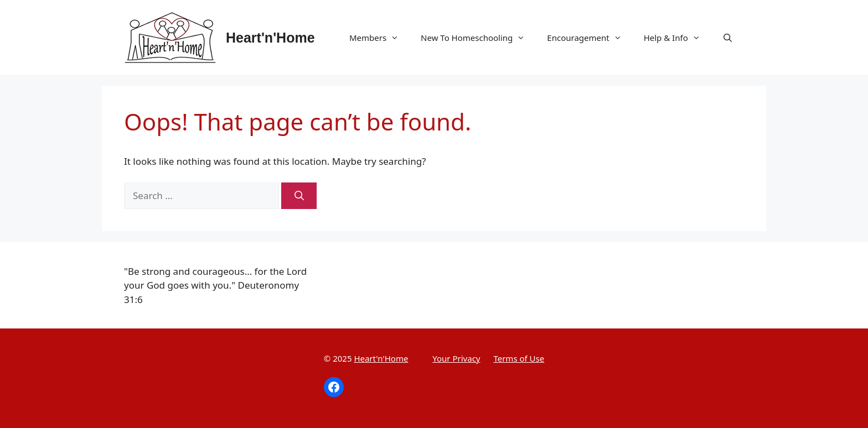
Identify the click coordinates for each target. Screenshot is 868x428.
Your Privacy (456, 358)
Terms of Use (519, 358)
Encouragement (590, 38)
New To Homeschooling (478, 38)
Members (379, 38)
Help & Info (678, 38)
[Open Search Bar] (728, 38)
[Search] (299, 196)
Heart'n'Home (270, 38)
